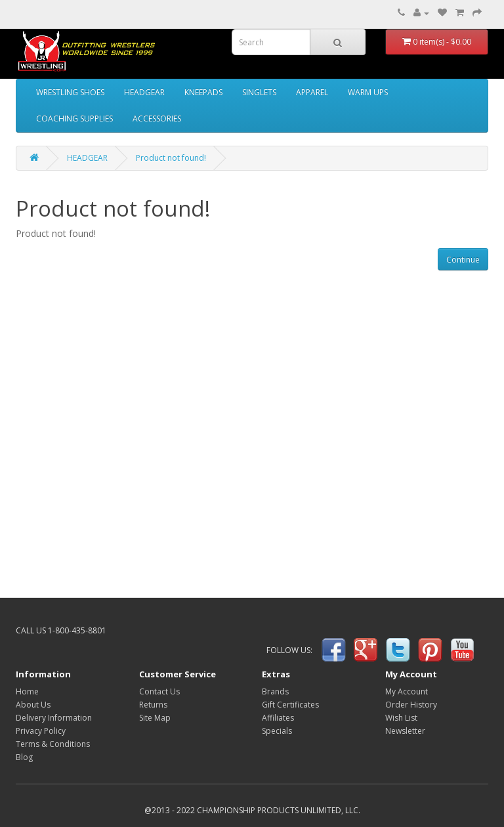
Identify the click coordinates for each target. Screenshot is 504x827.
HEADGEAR (144, 92)
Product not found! (171, 158)
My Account (407, 691)
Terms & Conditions (53, 744)
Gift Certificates (290, 705)
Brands (275, 691)
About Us (33, 705)
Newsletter (405, 731)
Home (27, 691)
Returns (153, 705)
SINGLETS (259, 92)
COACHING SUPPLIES (74, 118)
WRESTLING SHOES (70, 92)
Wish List (401, 718)
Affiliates (278, 718)
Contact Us (159, 691)
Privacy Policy (41, 731)
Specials (277, 731)
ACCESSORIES (157, 118)
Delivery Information (54, 718)
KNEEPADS (203, 92)
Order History (411, 705)
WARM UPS (368, 92)
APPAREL (312, 92)
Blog (24, 757)
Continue (463, 260)
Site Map (155, 718)
